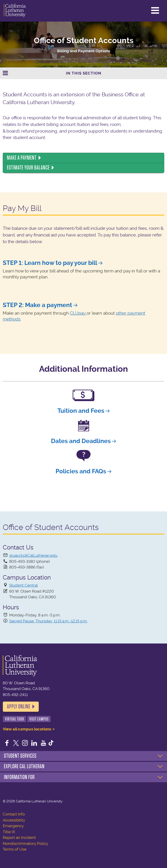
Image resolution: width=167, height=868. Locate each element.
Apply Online (19, 707)
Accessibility (14, 820)
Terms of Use (15, 849)
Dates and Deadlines (81, 441)
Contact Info (14, 814)
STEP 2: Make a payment (37, 305)
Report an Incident (19, 837)
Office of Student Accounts (84, 40)
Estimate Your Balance (28, 168)
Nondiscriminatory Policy (25, 843)
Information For (19, 777)
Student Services (20, 756)
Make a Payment (22, 158)
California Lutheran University (15, 11)
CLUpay (78, 313)
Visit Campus (39, 719)
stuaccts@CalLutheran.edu (33, 555)
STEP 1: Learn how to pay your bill (50, 263)
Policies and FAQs (81, 471)
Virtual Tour (15, 719)
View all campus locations (27, 729)
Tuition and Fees (81, 411)
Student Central (24, 585)
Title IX (9, 832)
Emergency (13, 826)
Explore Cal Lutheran (24, 766)
